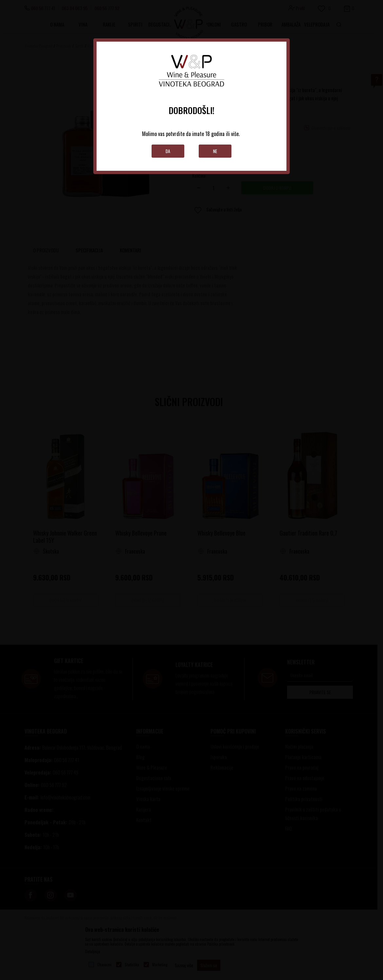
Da (168, 151)
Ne (215, 151)
